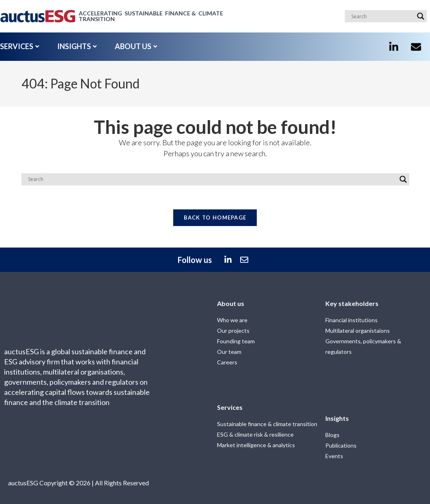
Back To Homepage (215, 218)
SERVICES (19, 46)
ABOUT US (136, 46)
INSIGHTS (77, 46)
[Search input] (382, 16)
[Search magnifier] (421, 16)
